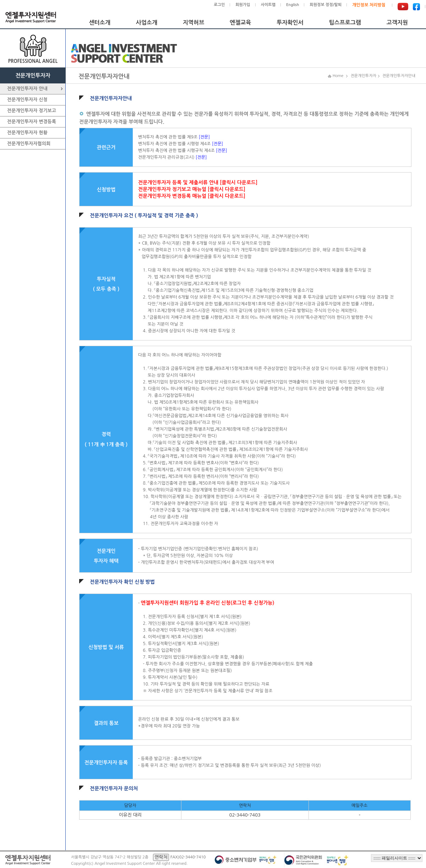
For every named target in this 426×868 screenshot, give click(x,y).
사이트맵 (268, 5)
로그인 (219, 5)
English (293, 5)
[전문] (204, 137)
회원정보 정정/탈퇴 (326, 5)
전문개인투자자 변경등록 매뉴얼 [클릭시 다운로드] (192, 196)
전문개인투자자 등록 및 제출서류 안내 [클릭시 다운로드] (198, 182)
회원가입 (243, 5)
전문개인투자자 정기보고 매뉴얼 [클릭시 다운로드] (192, 189)
